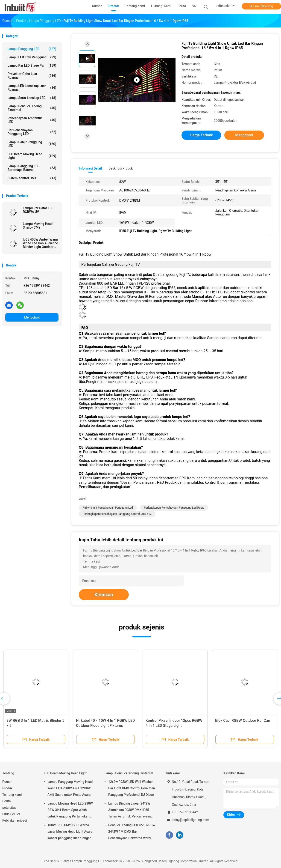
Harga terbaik (201, 135)
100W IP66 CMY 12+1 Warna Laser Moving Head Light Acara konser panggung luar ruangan (70, 832)
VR (194, 6)
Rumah (7, 782)
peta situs (9, 808)
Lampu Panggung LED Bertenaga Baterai (32, 168)
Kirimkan (104, 595)
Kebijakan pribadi (15, 820)
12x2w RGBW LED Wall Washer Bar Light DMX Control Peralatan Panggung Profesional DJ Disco (132, 788)
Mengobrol (32, 317)
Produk (7, 788)
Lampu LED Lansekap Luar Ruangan (32, 88)
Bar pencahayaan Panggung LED (32, 132)
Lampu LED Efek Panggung (32, 57)
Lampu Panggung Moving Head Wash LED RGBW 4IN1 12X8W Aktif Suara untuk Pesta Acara (70, 788)
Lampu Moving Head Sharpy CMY (38, 226)
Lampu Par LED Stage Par (32, 66)
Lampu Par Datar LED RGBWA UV (38, 210)
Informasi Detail (90, 168)
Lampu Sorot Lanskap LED (32, 98)
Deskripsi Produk (121, 168)
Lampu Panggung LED (32, 49)
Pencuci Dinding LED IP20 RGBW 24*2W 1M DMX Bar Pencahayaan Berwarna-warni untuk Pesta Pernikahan (132, 832)
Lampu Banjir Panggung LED (32, 144)
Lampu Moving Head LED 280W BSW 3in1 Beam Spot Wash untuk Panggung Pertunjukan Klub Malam (70, 811)
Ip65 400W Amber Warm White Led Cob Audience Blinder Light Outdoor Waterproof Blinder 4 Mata (40, 243)
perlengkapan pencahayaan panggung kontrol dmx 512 (117, 514)
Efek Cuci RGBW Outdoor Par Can (243, 720)
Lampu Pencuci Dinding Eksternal (32, 108)
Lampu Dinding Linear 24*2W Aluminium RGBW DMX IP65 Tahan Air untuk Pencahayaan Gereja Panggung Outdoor (130, 811)
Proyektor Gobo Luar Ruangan (32, 76)
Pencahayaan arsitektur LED (32, 120)
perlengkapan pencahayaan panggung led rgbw (174, 508)
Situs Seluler (11, 814)
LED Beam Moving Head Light (32, 156)
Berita (7, 801)
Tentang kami (12, 795)
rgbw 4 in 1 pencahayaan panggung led (108, 508)
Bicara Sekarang (262, 6)
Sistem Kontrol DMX (32, 178)
